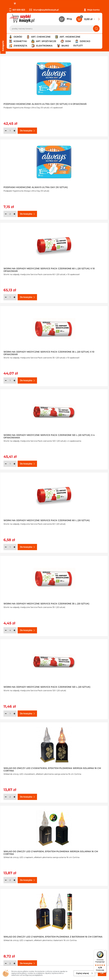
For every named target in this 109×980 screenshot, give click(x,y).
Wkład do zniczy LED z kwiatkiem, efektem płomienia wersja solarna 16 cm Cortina (27, 434)
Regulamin (13, 906)
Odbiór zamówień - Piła (19, 917)
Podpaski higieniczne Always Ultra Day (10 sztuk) (82, 103)
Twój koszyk (79, 906)
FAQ (9, 924)
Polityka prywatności (18, 910)
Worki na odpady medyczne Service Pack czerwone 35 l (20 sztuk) (24, 351)
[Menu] (105, 951)
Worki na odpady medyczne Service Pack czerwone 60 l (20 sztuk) (79, 269)
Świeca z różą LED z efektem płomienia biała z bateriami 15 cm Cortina (25, 765)
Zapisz (41, 942)
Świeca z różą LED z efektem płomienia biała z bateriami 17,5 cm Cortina (81, 682)
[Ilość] (10, 131)
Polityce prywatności (62, 956)
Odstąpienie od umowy (19, 921)
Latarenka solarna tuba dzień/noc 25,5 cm (27, 848)
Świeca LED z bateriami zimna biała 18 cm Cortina (82, 517)
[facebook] (54, 964)
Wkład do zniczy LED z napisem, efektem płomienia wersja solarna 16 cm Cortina (82, 434)
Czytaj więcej (84, 973)
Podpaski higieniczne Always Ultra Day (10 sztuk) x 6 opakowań (27, 103)
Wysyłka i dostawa (17, 913)
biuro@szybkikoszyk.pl (44, 10)
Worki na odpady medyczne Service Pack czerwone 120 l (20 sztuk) (80, 351)
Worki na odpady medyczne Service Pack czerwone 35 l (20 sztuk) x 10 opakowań (79, 186)
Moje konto (93, 10)
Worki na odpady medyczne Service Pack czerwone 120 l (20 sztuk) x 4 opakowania (24, 269)
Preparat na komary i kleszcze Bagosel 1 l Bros (80, 848)
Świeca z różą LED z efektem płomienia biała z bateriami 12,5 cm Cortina (26, 682)
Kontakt (77, 902)
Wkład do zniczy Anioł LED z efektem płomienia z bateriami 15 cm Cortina (80, 600)
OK (102, 973)
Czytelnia (77, 910)
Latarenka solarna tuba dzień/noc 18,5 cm (82, 765)
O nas (10, 902)
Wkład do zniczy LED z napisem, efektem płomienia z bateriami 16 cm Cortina (25, 517)
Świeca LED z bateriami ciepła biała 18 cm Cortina (27, 600)
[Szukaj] (96, 29)
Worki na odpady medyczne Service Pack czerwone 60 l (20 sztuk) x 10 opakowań (24, 186)
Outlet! (78, 46)
